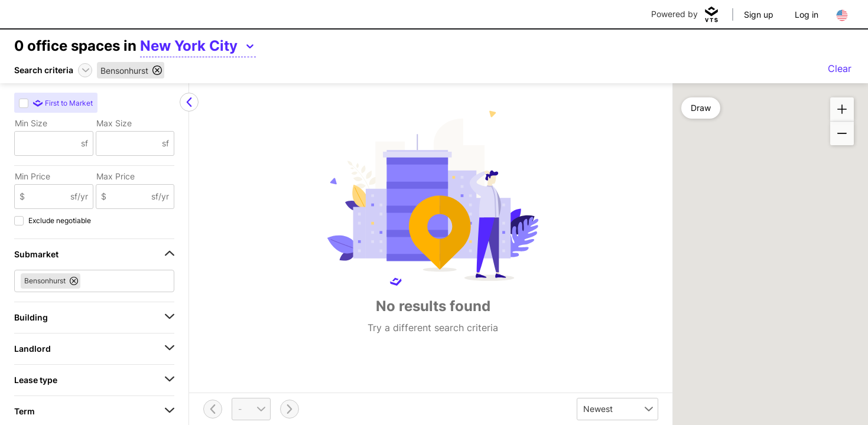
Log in (807, 14)
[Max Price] (129, 197)
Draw (701, 108)
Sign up (759, 14)
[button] (842, 109)
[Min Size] (48, 143)
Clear (840, 68)
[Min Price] (48, 197)
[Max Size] (129, 143)
